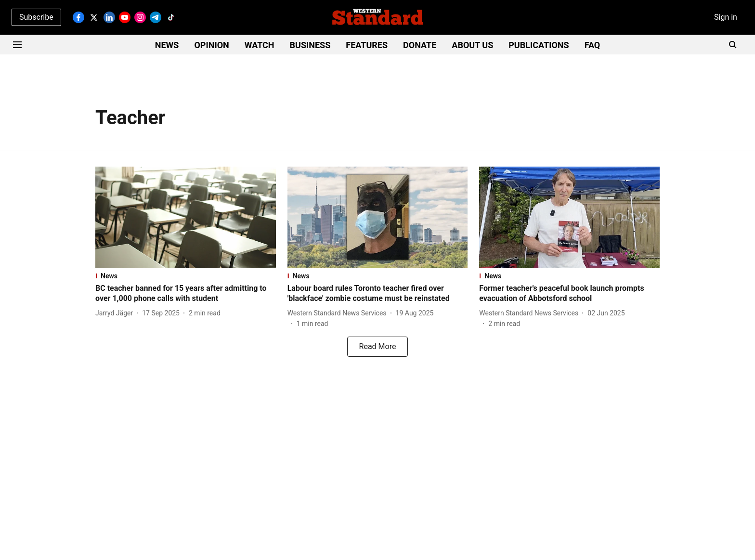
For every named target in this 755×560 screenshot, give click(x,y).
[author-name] (116, 313)
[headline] (186, 294)
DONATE (420, 45)
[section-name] (186, 276)
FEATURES (367, 45)
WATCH (260, 45)
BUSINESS (310, 45)
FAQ (592, 45)
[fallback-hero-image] (186, 217)
